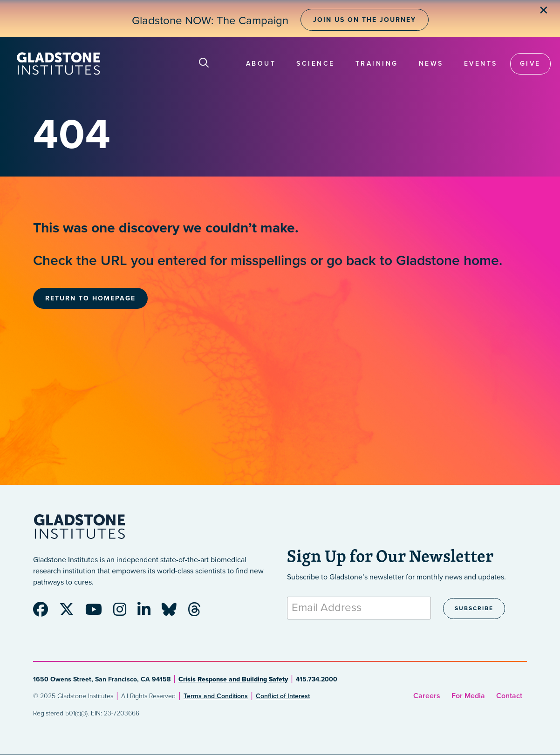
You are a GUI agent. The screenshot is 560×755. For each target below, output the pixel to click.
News (431, 64)
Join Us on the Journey (365, 20)
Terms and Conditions (216, 696)
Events (481, 64)
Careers (427, 696)
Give (530, 64)
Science (316, 64)
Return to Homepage (90, 298)
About (261, 64)
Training (377, 64)
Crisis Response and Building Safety (233, 679)
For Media (468, 696)
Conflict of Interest (283, 696)
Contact (509, 696)
